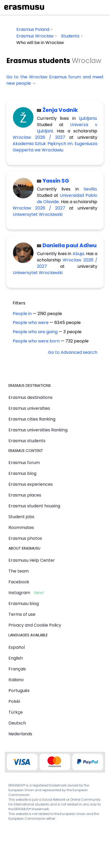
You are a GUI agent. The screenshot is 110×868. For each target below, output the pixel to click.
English (16, 658)
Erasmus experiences (31, 484)
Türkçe (16, 712)
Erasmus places (25, 495)
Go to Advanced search (73, 352)
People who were (31, 323)
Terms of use (22, 614)
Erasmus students (27, 441)
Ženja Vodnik (60, 110)
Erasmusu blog (24, 604)
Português (19, 691)
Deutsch (17, 723)
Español (17, 647)
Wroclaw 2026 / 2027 (39, 137)
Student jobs (21, 517)
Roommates (21, 528)
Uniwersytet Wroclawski (38, 214)
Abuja (78, 254)
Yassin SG (56, 181)
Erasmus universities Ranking (38, 430)
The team (19, 571)
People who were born (36, 341)
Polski (14, 701)
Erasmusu (24, 7)
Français (17, 669)
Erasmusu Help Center (32, 560)
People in (22, 314)
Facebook (19, 582)
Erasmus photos (25, 538)
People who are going (35, 332)
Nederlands (20, 734)
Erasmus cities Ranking (32, 419)
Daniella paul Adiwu (70, 245)
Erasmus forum (24, 463)
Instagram (19, 593)
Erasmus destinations (30, 397)
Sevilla (90, 189)
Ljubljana (88, 118)
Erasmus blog (22, 473)
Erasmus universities (29, 408)
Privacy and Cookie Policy (35, 625)
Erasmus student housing (34, 506)
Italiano (16, 680)
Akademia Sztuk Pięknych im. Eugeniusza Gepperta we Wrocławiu (55, 147)
